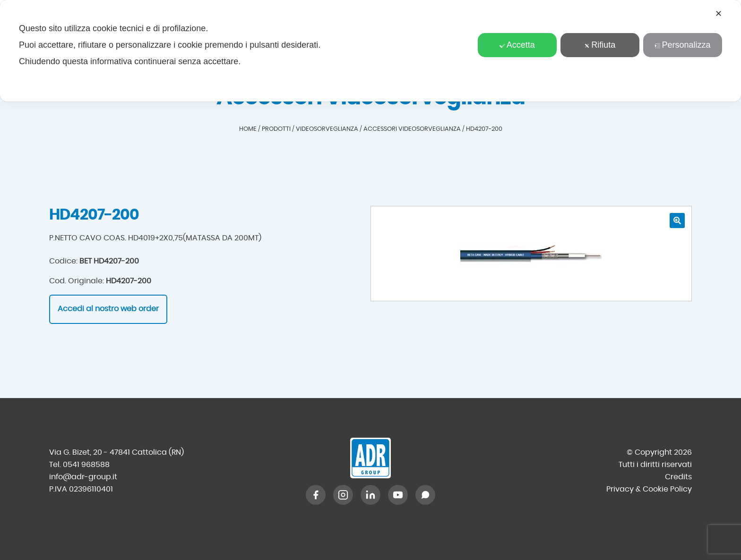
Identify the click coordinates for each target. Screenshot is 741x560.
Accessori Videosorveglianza (412, 129)
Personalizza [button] (682, 45)
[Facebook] (316, 495)
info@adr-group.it (83, 477)
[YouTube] (398, 495)
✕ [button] (719, 14)
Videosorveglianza (327, 129)
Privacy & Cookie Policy (649, 489)
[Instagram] (343, 495)
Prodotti (276, 129)
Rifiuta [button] (600, 45)
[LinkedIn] (370, 495)
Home (248, 129)
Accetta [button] (517, 45)
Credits (678, 477)
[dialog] (370, 51)
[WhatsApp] (425, 495)
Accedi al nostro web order (108, 309)
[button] (677, 221)
